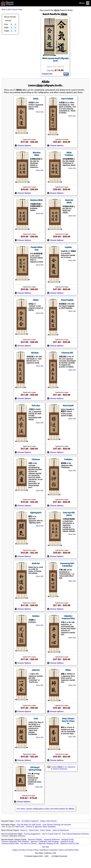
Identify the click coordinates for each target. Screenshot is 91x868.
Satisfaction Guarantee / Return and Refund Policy (59, 850)
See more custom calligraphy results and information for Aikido (45, 809)
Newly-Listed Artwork (48, 821)
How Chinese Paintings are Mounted (57, 825)
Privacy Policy (33, 850)
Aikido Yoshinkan (69, 154)
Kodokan (36, 616)
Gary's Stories (46, 830)
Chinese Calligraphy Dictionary (14, 836)
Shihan (68, 670)
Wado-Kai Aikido (69, 201)
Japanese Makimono (52, 839)
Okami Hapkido (67, 300)
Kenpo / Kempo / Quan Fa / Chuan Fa (68, 721)
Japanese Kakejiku (35, 839)
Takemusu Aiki (67, 353)
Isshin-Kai (36, 670)
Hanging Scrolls (68, 839)
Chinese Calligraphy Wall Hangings (15, 841)
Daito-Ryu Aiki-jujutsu (69, 514)
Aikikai (36, 300)
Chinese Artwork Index (10, 843)
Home (18, 821)
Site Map (45, 847)
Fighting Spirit (36, 513)
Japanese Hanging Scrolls (48, 843)
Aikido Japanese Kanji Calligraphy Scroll (55, 60)
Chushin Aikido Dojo (37, 249)
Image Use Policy (19, 850)
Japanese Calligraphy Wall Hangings (45, 841)
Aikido (36, 99)
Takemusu (36, 459)
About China (34, 830)
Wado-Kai (36, 563)
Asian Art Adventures (61, 830)
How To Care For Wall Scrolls (13, 827)
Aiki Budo (35, 353)
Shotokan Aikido (37, 154)
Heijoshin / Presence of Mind (68, 617)
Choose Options (23, 146)
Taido (36, 719)
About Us (24, 830)
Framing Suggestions (32, 834)
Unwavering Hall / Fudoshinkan (67, 565)
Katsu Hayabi (68, 406)
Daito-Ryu (36, 406)
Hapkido (68, 247)
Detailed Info (47, 74)
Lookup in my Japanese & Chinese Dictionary (63, 768)
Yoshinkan (68, 459)
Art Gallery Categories (30, 821)
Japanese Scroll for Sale (70, 843)
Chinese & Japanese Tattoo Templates (41, 827)
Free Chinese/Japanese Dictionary (75, 834)
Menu (84, 3)
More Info (40, 112)
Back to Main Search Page (12, 9)
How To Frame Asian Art (51, 834)
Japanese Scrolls (67, 841)
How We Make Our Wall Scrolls (29, 825)
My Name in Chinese (29, 843)
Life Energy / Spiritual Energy (35, 769)
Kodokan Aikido (37, 200)
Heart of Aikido (67, 99)
